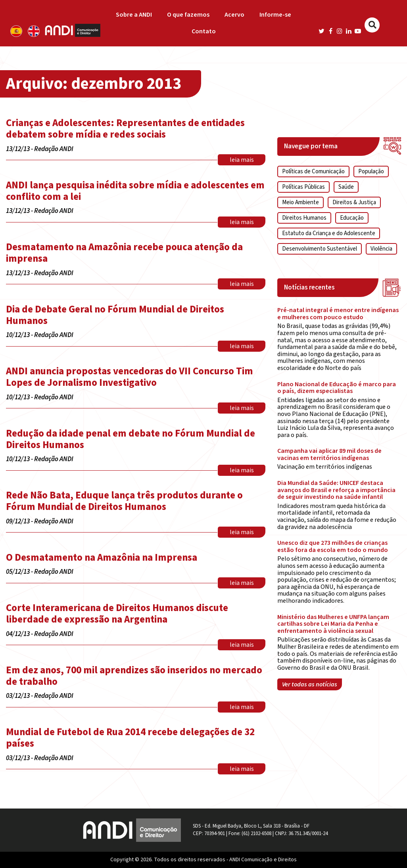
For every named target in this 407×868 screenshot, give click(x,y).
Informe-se (275, 15)
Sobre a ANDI (134, 15)
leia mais (242, 160)
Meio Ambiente (300, 202)
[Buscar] (372, 25)
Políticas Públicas (303, 187)
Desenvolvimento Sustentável (320, 249)
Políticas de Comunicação (313, 171)
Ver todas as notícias (310, 684)
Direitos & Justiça (354, 202)
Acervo (234, 15)
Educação (352, 218)
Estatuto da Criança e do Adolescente (329, 233)
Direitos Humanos (304, 218)
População (371, 171)
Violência (381, 249)
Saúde (346, 187)
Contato (204, 31)
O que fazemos (188, 15)
